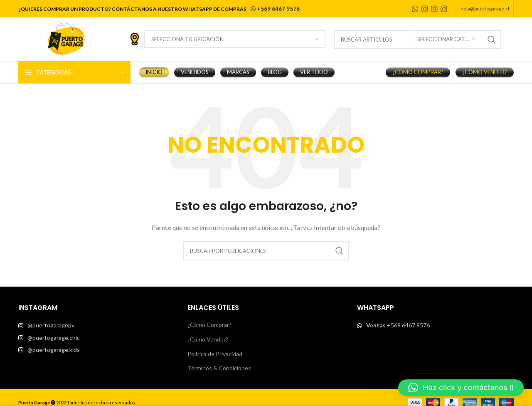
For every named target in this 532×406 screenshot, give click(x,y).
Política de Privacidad (215, 354)
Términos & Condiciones (219, 368)
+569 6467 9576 (275, 9)
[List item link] (97, 325)
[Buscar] (266, 251)
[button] (461, 388)
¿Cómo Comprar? (209, 325)
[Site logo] (66, 38)
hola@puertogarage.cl (485, 9)
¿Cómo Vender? (208, 339)
